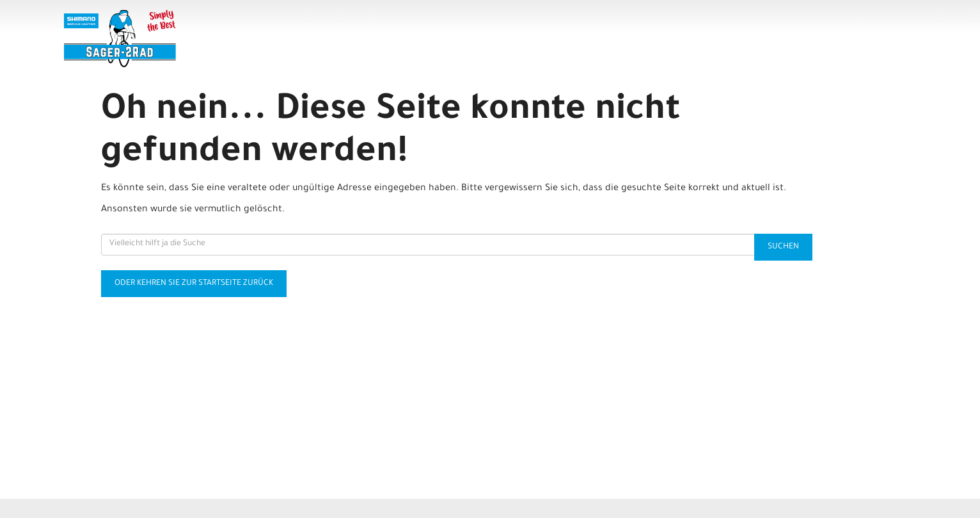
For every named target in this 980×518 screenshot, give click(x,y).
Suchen (783, 247)
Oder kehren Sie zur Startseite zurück (194, 284)
